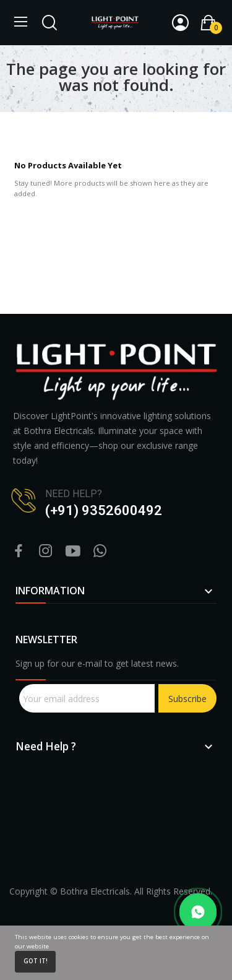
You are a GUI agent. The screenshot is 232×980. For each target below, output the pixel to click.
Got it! (36, 961)
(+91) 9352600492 (104, 510)
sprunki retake (20, 860)
